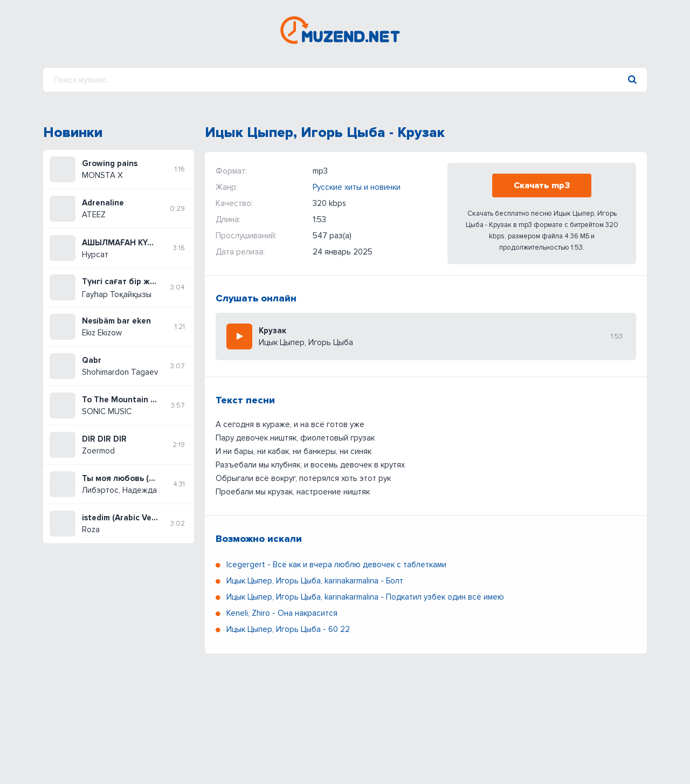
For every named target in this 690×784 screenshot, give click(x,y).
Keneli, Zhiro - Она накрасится (282, 613)
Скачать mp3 (542, 185)
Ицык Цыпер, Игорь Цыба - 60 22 (288, 629)
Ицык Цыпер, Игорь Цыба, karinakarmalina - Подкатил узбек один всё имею (365, 597)
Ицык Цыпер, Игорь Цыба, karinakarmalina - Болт (315, 581)
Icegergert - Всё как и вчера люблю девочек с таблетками (336, 565)
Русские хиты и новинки (357, 187)
